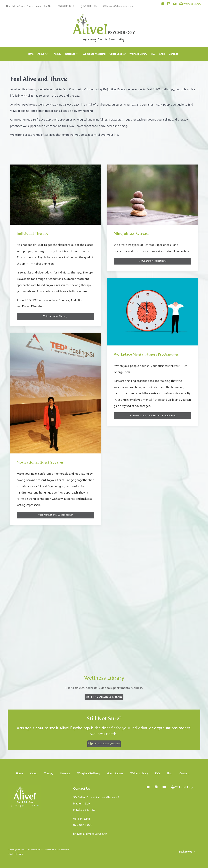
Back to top (187, 852)
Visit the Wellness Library (104, 697)
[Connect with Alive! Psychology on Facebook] (163, 4)
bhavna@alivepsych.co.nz (118, 6)
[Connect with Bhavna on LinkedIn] (169, 4)
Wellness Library (104, 678)
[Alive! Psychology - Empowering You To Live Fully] (104, 28)
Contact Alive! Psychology (104, 744)
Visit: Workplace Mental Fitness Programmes (153, 416)
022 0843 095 (89, 6)
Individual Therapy (33, 233)
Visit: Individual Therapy (55, 316)
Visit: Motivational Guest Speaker (55, 515)
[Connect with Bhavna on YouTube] (175, 4)
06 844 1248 (66, 6)
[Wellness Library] (190, 4)
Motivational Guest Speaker (40, 462)
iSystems (19, 854)
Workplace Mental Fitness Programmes (146, 354)
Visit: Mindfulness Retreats (153, 261)
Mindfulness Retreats (132, 233)
